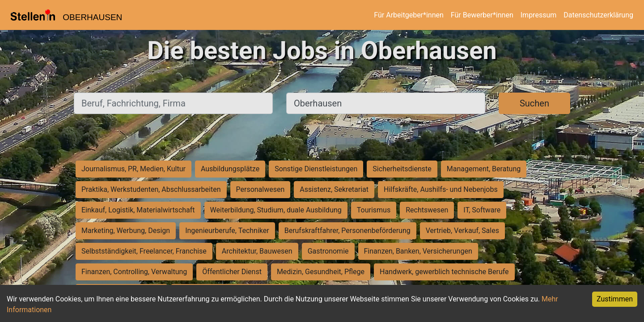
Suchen (534, 103)
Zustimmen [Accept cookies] (615, 299)
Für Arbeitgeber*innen (409, 15)
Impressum (539, 15)
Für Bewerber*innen (482, 15)
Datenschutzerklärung (598, 15)
